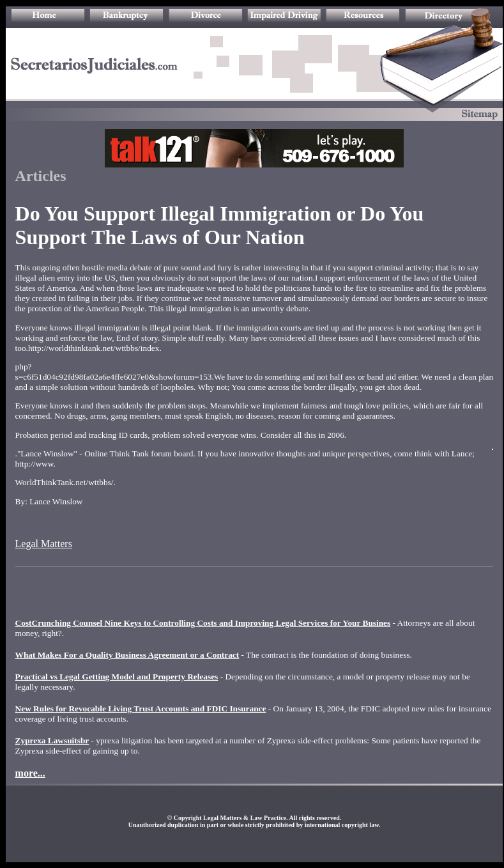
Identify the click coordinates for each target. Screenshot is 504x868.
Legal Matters (44, 544)
